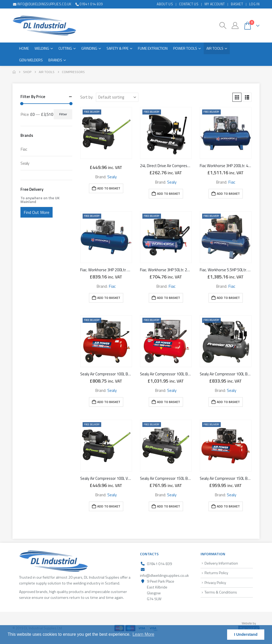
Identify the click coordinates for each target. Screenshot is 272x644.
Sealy (112, 177)
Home (24, 48)
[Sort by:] (117, 97)
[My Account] (235, 26)
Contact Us (189, 4)
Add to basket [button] (109, 188)
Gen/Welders (31, 60)
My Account (215, 4)
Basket (237, 4)
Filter (63, 114)
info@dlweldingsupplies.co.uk (42, 4)
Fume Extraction (153, 48)
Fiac (232, 182)
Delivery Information (221, 563)
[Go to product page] (106, 133)
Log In (254, 4)
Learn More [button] (143, 634)
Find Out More (37, 212)
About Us (165, 4)
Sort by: (87, 97)
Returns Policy (216, 573)
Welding (42, 48)
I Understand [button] (246, 634)
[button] (223, 26)
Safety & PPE (118, 48)
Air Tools (215, 48)
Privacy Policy (215, 583)
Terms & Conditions (221, 592)
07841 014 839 (89, 4)
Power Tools (185, 48)
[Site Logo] (44, 26)
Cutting (65, 48)
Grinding (89, 48)
